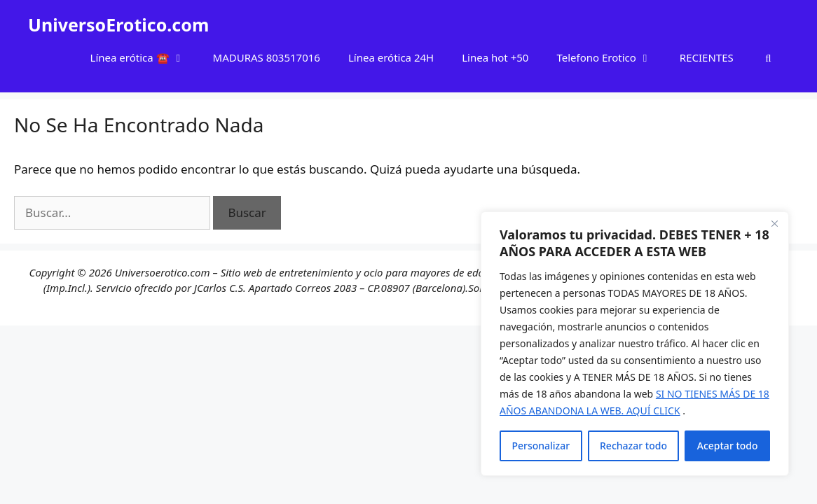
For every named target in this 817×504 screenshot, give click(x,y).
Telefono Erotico (611, 57)
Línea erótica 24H (391, 57)
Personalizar (541, 446)
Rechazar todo (633, 446)
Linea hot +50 (495, 57)
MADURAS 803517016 (267, 57)
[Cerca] (774, 223)
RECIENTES (707, 57)
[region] (635, 344)
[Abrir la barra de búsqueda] (768, 57)
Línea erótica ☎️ (145, 57)
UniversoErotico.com (118, 24)
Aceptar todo (728, 446)
